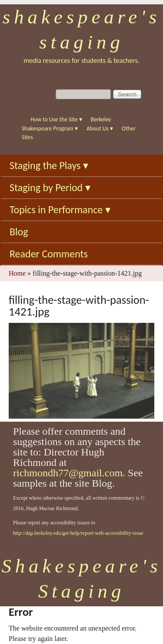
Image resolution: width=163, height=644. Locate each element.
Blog (19, 232)
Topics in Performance (60, 210)
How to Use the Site (56, 119)
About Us (100, 128)
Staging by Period (50, 187)
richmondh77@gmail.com (68, 473)
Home (17, 273)
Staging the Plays (49, 165)
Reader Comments (49, 254)
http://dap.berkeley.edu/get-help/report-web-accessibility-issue (78, 533)
